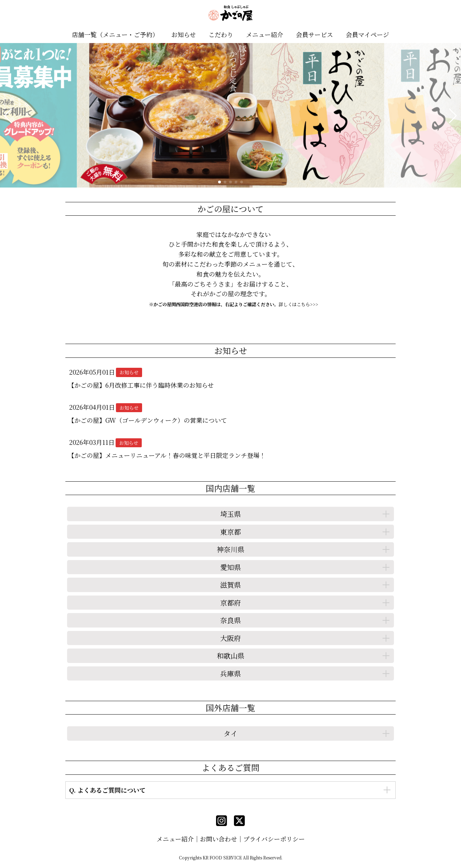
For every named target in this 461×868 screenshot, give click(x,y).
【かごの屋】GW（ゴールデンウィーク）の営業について (148, 420)
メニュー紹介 (265, 34)
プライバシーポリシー (274, 839)
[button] (8, 116)
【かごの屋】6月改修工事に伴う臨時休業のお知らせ (141, 385)
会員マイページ (367, 34)
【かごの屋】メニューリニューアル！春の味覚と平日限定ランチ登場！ (167, 455)
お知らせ (184, 34)
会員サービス (314, 34)
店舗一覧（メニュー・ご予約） (115, 34)
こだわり (221, 34)
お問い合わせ (218, 839)
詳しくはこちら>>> (298, 304)
